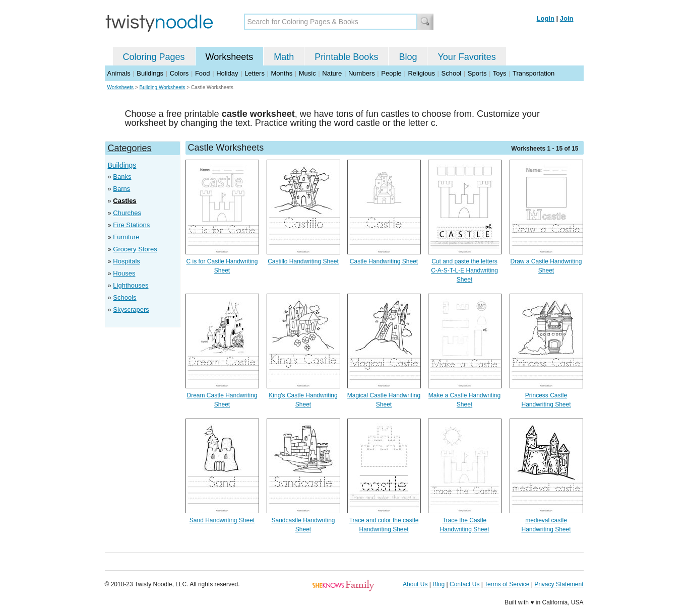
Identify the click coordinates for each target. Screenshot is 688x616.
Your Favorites (466, 57)
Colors (179, 73)
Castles (124, 201)
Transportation (534, 73)
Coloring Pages (154, 57)
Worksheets (230, 57)
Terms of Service (507, 584)
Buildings (150, 73)
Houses (124, 273)
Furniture (126, 237)
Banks (122, 177)
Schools (124, 297)
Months (282, 73)
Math (284, 57)
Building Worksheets (163, 87)
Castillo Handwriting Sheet (303, 261)
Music (307, 73)
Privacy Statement (559, 584)
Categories (130, 148)
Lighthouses (131, 285)
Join (567, 18)
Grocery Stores (135, 249)
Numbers (362, 73)
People (391, 73)
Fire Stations (131, 225)
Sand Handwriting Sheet (222, 520)
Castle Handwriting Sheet (384, 261)
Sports (477, 73)
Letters (255, 73)
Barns (121, 189)
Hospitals (126, 261)
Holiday (227, 73)
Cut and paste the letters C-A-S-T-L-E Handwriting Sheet (464, 270)
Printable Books (346, 57)
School (452, 73)
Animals (119, 73)
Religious (421, 73)
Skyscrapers (131, 310)
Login (546, 18)
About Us (415, 584)
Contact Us (464, 584)
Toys (500, 73)
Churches (127, 213)
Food (203, 73)
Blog (408, 57)
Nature (332, 73)
